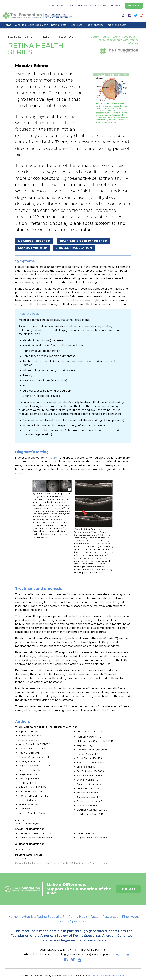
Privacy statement (101, 976)
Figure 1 (53, 458)
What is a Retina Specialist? (31, 25)
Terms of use (117, 976)
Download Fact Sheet (34, 241)
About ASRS (56, 6)
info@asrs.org (121, 954)
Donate (134, 6)
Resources (76, 25)
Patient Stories (95, 25)
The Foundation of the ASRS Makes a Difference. (95, 6)
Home (7, 25)
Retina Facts (59, 25)
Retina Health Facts (83, 917)
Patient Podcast (117, 25)
